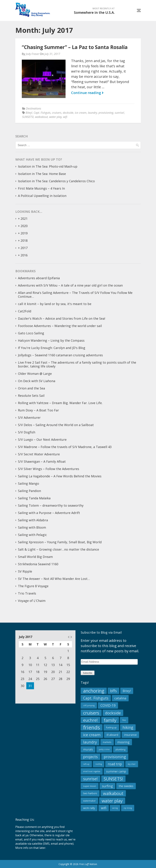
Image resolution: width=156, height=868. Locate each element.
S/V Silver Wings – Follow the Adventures (49, 469)
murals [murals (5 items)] (88, 749)
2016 (24, 255)
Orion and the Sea (31, 388)
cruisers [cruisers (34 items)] (91, 713)
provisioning (106, 113)
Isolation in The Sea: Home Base (42, 174)
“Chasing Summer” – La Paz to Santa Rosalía (75, 47)
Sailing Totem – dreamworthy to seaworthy (51, 505)
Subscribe (88, 673)
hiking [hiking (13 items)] (128, 727)
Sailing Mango (28, 483)
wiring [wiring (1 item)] (115, 808)
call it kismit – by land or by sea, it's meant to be (55, 304)
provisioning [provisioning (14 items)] (115, 757)
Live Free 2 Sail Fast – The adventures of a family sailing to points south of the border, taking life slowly (77, 364)
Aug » (71, 637)
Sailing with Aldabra (33, 520)
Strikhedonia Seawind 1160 (38, 564)
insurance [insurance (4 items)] (130, 735)
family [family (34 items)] (110, 720)
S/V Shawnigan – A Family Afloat (42, 461)
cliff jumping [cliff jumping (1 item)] (89, 705)
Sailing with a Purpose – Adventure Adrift (49, 513)
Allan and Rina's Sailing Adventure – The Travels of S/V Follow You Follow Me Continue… (75, 295)
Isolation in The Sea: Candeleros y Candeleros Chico (56, 181)
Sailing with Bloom (32, 527)
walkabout (41, 117)
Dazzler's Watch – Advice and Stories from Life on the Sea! (62, 318)
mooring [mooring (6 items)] (123, 742)
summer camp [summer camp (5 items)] (116, 771)
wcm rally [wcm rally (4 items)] (89, 808)
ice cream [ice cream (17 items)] (92, 735)
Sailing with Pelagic (32, 535)
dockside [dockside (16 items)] (113, 713)
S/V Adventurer (29, 418)
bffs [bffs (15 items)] (113, 691)
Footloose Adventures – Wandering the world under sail (60, 326)
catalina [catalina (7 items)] (120, 698)
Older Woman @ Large (35, 374)
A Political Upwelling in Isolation (42, 196)
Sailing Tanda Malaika (34, 498)
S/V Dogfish (27, 432)
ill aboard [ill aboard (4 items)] (112, 735)
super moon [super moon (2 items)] (90, 786)
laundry (92, 113)
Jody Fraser (33, 54)
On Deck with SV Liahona (37, 381)
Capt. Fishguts (42, 113)
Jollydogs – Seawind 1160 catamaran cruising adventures (60, 355)
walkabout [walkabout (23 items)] (113, 793)
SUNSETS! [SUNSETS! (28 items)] (113, 779)
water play (55, 117)
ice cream (81, 113)
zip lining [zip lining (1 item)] (128, 808)
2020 (24, 226)
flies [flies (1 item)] (124, 720)
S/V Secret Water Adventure (39, 454)
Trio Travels (27, 593)
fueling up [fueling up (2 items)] (111, 727)
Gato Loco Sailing (31, 333)
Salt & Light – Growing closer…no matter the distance (58, 549)
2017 (24, 248)
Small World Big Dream (35, 557)
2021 (24, 219)
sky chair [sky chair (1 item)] (132, 764)
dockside (68, 113)
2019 (24, 233)
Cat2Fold (25, 311)
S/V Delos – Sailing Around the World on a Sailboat (56, 425)
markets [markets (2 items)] (107, 742)
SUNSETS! (28, 117)
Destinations (34, 108)
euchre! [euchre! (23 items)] (90, 720)
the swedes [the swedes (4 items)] (126, 786)
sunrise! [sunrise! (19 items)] (90, 779)
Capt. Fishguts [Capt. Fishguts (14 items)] (96, 698)
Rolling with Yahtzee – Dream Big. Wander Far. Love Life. (60, 403)
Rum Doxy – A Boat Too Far (38, 410)
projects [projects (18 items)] (90, 757)
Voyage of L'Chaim (32, 601)
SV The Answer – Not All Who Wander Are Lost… (54, 579)
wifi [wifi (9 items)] (104, 808)
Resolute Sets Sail (31, 396)
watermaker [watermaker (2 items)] (89, 801)
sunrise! (119, 113)
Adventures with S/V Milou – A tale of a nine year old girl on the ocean (70, 285)
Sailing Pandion (29, 491)
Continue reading (87, 93)
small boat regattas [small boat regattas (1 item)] (92, 771)
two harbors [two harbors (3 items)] (90, 793)
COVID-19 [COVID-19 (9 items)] (108, 705)
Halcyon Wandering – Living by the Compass (51, 340)
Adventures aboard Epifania (39, 278)
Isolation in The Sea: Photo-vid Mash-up (48, 166)
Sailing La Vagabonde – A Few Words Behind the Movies (60, 476)
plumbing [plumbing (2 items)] (120, 749)
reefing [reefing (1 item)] (99, 764)
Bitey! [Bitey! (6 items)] (127, 691)
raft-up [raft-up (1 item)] (86, 764)
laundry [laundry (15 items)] (90, 742)
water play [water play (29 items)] (112, 801)
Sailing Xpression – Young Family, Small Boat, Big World (60, 542)
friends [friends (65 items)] (92, 727)
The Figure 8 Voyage (33, 586)
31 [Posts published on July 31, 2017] (30, 686)
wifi (65, 117)
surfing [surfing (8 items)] (107, 786)
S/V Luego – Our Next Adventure (42, 439)
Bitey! (29, 113)
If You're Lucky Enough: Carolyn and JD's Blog (52, 348)
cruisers (57, 113)
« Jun (69, 637)
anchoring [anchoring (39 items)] (94, 691)
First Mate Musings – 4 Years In (41, 188)
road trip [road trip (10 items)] (115, 764)
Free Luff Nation (88, 864)
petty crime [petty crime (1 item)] (104, 749)
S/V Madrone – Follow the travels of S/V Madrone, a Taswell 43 (65, 447)
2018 (24, 241)
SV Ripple (25, 571)
